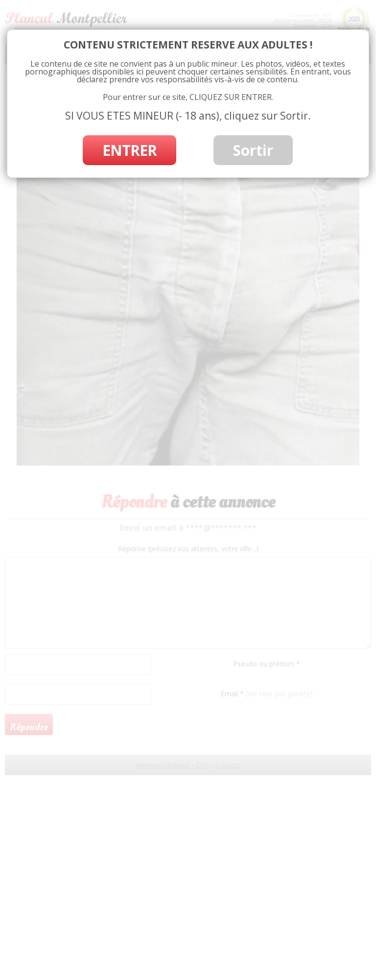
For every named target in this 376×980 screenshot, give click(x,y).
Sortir (253, 150)
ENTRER (129, 150)
